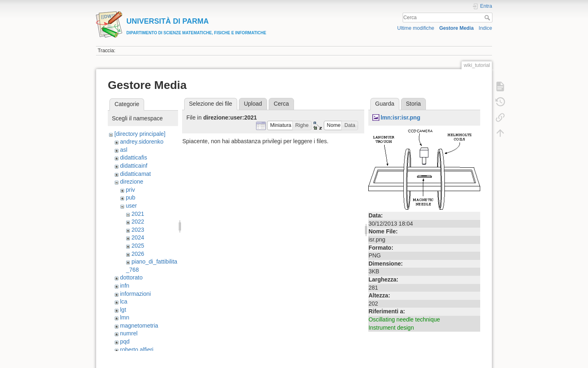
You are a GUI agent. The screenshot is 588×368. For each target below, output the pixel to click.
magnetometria (139, 326)
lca (124, 301)
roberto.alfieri (137, 350)
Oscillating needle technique (404, 319)
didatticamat (135, 174)
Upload (253, 104)
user (131, 206)
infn (125, 286)
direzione (132, 182)
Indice (485, 28)
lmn (125, 317)
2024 (138, 237)
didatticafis (134, 157)
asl (124, 150)
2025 (138, 246)
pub (130, 197)
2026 (138, 254)
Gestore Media (457, 28)
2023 (138, 230)
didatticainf (134, 166)
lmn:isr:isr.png (400, 117)
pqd (125, 341)
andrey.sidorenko (142, 142)
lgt (123, 310)
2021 (138, 214)
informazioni (135, 294)
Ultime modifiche (416, 28)
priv (130, 190)
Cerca (488, 18)
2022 (138, 222)
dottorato (131, 277)
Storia (413, 104)
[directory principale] (140, 134)
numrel (129, 333)
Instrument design (391, 328)
